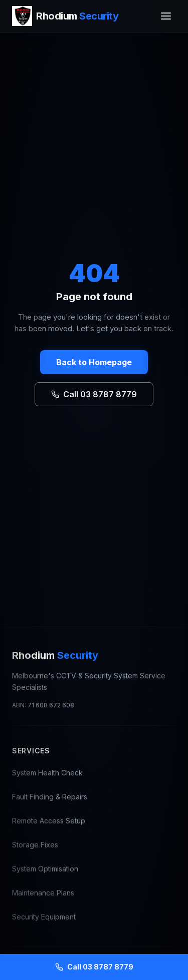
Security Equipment (44, 917)
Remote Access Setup (49, 821)
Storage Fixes (35, 845)
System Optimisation (45, 869)
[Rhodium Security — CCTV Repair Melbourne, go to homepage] (65, 16)
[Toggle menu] (166, 16)
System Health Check (47, 773)
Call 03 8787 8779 (94, 394)
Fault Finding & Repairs (50, 797)
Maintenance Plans (43, 893)
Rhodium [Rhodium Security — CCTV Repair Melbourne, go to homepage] (55, 655)
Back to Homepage (94, 362)
